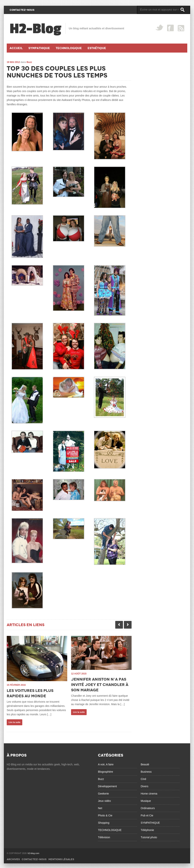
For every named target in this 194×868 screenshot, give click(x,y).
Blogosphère (106, 771)
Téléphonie (147, 829)
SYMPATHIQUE (150, 822)
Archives (13, 858)
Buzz (29, 62)
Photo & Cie (105, 814)
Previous (119, 625)
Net (100, 807)
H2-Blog (35, 29)
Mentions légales (61, 858)
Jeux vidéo (104, 800)
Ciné (144, 778)
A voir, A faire (106, 763)
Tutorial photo (149, 836)
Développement (107, 785)
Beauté (145, 763)
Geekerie (103, 792)
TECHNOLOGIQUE (110, 829)
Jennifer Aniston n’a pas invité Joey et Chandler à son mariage (100, 685)
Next (128, 625)
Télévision (104, 836)
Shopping (104, 822)
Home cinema (149, 792)
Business (146, 771)
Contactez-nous (34, 858)
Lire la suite (15, 722)
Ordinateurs (148, 807)
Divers (145, 785)
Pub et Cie (147, 814)
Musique (146, 800)
